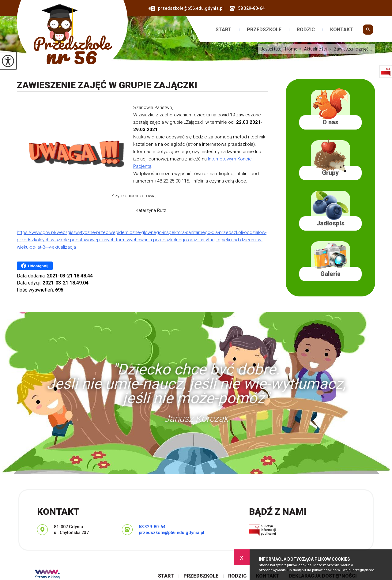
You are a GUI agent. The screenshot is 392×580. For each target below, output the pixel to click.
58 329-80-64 (247, 8)
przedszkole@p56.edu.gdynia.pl (186, 8)
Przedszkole (264, 30)
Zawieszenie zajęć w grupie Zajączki (107, 85)
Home (291, 49)
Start (224, 30)
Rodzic (306, 30)
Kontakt (342, 30)
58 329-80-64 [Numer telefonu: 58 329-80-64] (152, 527)
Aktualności (312, 49)
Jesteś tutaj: (273, 49)
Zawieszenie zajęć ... (349, 49)
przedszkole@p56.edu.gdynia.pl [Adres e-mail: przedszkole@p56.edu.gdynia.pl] (171, 533)
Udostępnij (35, 266)
